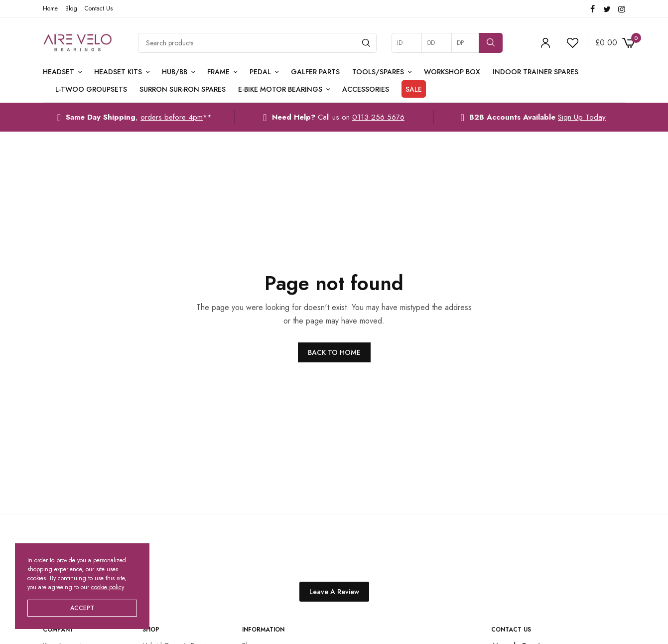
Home (50, 8)
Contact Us (99, 8)
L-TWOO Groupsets (91, 89)
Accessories (366, 89)
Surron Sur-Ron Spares (183, 89)
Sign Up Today (582, 117)
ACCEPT (82, 608)
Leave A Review (334, 592)
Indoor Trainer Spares (535, 72)
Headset (59, 72)
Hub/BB (175, 72)
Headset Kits (118, 72)
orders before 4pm (172, 117)
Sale (414, 89)
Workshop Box (452, 72)
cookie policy (107, 587)
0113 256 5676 (378, 117)
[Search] (366, 43)
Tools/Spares (378, 72)
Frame (218, 72)
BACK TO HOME (334, 352)
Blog (71, 8)
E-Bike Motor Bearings (280, 89)
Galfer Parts (315, 72)
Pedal (260, 72)
